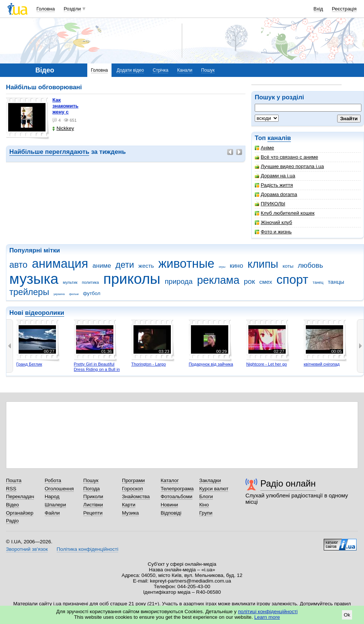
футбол (92, 293)
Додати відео (130, 70)
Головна (46, 9)
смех (266, 282)
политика (91, 282)
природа (179, 281)
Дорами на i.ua (275, 176)
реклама (218, 280)
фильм (74, 294)
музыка (34, 279)
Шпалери (55, 505)
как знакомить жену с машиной (65, 109)
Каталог (170, 480)
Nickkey (63, 128)
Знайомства (136, 496)
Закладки (210, 480)
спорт (292, 280)
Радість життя (274, 185)
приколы (132, 279)
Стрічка (160, 70)
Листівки (93, 505)
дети (125, 265)
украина (59, 294)
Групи (206, 513)
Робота (53, 480)
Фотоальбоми (177, 496)
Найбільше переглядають (49, 152)
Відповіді (171, 513)
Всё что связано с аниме (286, 157)
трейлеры (29, 292)
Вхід (318, 9)
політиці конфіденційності (268, 611)
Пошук (208, 70)
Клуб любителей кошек (285, 213)
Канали (185, 70)
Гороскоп (132, 489)
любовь (311, 265)
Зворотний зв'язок (27, 549)
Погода (91, 489)
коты (288, 266)
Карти (129, 505)
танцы (336, 282)
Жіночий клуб (273, 222)
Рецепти (93, 513)
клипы (263, 264)
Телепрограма (177, 489)
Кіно (204, 505)
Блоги (206, 496)
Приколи (93, 496)
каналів (279, 138)
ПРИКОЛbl (270, 204)
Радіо (12, 521)
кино (236, 266)
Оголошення (59, 489)
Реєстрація (344, 9)
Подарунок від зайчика (211, 364)
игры (222, 267)
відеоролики (45, 313)
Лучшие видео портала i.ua (289, 166)
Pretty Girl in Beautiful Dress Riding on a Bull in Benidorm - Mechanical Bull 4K (97, 372)
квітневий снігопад (321, 364)
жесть (146, 266)
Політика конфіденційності (87, 549)
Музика (130, 513)
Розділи (72, 9)
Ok (347, 615)
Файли (52, 513)
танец (318, 282)
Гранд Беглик (29, 364)
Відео (12, 505)
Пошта (14, 480)
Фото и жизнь (273, 232)
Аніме (264, 148)
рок (250, 281)
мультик (70, 282)
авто (18, 265)
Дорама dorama (276, 194)
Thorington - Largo (149, 364)
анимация (60, 263)
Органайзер (20, 513)
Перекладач (20, 496)
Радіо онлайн (288, 483)
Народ (52, 496)
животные (186, 263)
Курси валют (214, 489)
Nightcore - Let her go (266, 364)
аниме (102, 266)
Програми (133, 480)
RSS (11, 489)
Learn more (267, 617)
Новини (170, 505)
